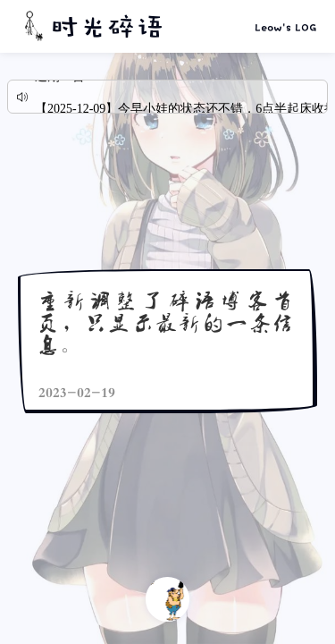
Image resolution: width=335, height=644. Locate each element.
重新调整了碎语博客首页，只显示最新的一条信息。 (167, 322)
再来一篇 (167, 599)
